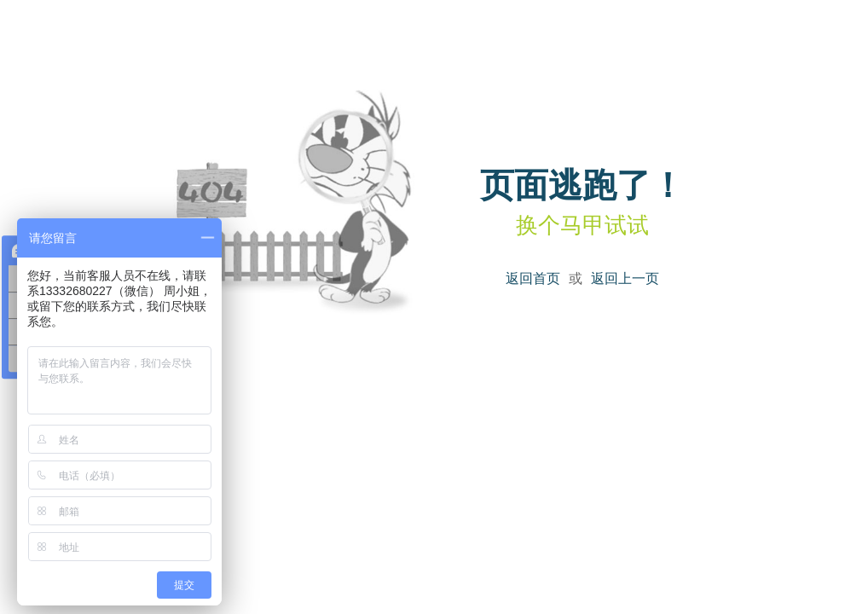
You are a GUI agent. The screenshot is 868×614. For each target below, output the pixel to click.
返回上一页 (625, 278)
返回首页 (533, 278)
